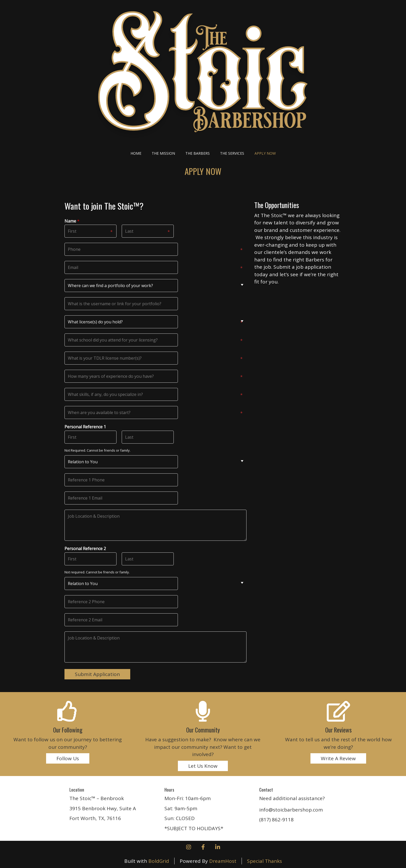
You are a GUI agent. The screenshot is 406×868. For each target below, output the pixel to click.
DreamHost (223, 861)
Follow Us (68, 758)
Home (136, 153)
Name (72, 221)
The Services (232, 153)
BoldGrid (159, 861)
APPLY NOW (265, 153)
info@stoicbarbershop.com (291, 810)
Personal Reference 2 (85, 549)
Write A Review (338, 758)
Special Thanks (264, 861)
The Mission (163, 153)
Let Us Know (203, 766)
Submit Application (97, 674)
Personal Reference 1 (85, 427)
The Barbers (198, 153)
